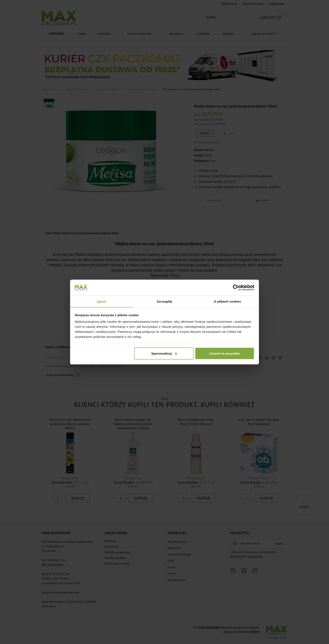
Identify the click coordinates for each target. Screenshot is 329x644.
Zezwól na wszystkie (225, 353)
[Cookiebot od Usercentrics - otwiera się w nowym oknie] (236, 288)
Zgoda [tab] (102, 301)
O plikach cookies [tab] (227, 301)
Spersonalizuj (164, 353)
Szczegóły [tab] (164, 301)
